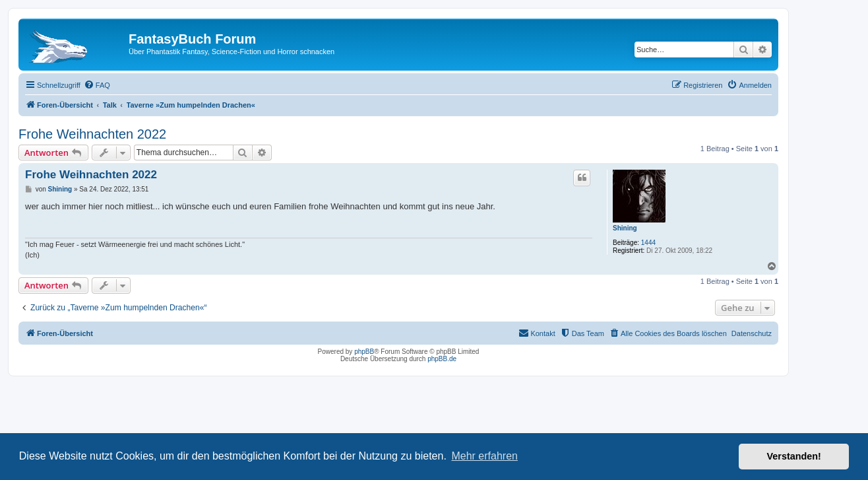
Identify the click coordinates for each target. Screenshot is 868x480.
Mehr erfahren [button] (484, 456)
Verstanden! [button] (794, 456)
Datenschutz (752, 333)
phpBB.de (442, 359)
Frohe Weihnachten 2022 (92, 134)
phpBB (364, 352)
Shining (625, 228)
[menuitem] (97, 85)
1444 (648, 243)
